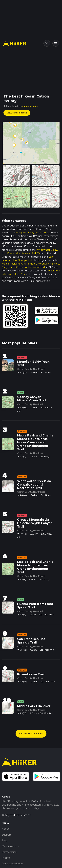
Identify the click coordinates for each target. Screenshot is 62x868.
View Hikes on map (17, 113)
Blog (5, 840)
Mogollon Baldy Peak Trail (31, 233)
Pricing (6, 858)
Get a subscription (12, 864)
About (5, 829)
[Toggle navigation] (56, 43)
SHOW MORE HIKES (31, 734)
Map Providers (10, 846)
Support (6, 835)
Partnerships (9, 852)
